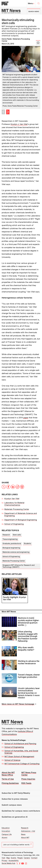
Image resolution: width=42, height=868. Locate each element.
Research (6, 535)
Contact (34, 858)
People (20, 858)
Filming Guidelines (10, 783)
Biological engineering (11, 548)
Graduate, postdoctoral (12, 544)
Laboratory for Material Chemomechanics (14, 504)
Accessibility (14, 861)
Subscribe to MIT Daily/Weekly (16, 793)
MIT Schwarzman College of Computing (22, 764)
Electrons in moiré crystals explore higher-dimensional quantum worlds (29, 621)
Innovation (6, 831)
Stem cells (17, 535)
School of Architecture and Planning (20, 744)
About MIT (25, 838)
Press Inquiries (28, 779)
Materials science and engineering (16, 552)
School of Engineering (14, 524)
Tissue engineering (10, 539)
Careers (27, 858)
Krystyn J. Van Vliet (19, 124)
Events (14, 858)
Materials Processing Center (17, 509)
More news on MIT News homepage (18, 704)
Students (27, 544)
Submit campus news (12, 805)
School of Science (12, 760)
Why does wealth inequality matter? (26, 649)
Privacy (5, 861)
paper (26, 418)
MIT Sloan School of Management (19, 757)
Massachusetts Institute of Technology (17, 852)
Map (8, 858)
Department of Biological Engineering (21, 520)
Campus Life (7, 834)
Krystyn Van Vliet (12, 499)
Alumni (4, 838)
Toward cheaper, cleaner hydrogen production (29, 676)
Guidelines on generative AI (15, 817)
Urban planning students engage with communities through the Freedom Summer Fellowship (28, 636)
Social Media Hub (8, 863)
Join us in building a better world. (17, 845)
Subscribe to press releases (15, 799)
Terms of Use (8, 779)
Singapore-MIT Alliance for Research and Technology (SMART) (19, 566)
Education (6, 828)
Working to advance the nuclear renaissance (29, 662)
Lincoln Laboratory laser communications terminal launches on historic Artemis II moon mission (29, 693)
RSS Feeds (26, 783)
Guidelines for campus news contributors (21, 811)
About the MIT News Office (8, 774)
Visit (3, 858)
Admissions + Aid (28, 831)
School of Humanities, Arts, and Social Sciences (21, 752)
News (23, 834)
